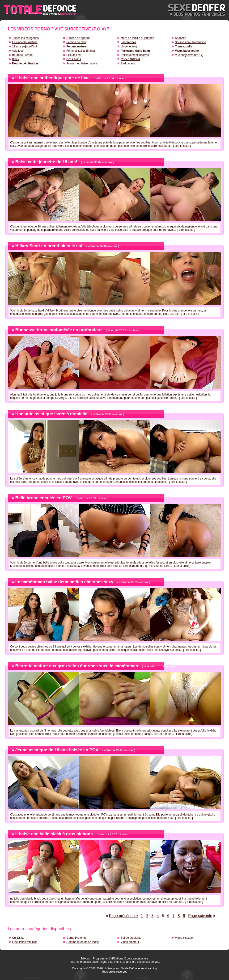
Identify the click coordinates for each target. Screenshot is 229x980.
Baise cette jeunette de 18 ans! (46, 162)
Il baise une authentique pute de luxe (53, 78)
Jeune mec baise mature (82, 63)
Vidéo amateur (130, 942)
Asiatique (18, 51)
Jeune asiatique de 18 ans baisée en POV (57, 750)
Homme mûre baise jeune (83, 942)
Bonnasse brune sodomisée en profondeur (59, 330)
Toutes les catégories (25, 38)
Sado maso (128, 63)
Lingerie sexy (129, 46)
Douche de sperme (78, 38)
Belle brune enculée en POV (44, 498)
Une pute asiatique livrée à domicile (51, 414)
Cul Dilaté (18, 938)
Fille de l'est (74, 55)
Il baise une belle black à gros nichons (54, 834)
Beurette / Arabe (22, 55)
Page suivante (200, 916)
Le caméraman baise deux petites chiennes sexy (64, 582)
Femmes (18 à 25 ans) (81, 51)
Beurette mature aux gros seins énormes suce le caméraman (77, 666)
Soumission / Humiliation (190, 42)
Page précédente (123, 916)
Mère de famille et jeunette (137, 38)
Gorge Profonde (76, 938)
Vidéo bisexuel (184, 938)
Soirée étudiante (131, 938)
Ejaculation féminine (25, 942)
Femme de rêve (76, 42)
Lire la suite (182, 146)
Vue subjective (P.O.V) (189, 55)
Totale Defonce (130, 968)
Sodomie (180, 38)
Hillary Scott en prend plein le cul (49, 246)
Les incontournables (25, 42)
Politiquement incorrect (135, 55)
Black (15, 59)
